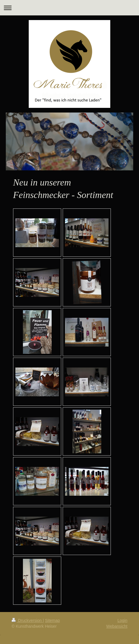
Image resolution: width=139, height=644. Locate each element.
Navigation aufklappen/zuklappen (69, 8)
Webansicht (117, 626)
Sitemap (52, 620)
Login (122, 620)
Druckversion (27, 620)
